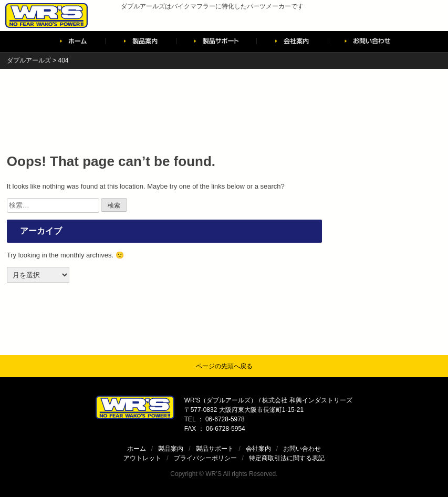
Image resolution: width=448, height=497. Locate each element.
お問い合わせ (302, 449)
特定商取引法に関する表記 (287, 458)
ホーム (137, 449)
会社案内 (258, 449)
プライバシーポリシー (205, 458)
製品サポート (215, 449)
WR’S (213, 474)
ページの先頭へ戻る (224, 366)
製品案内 (171, 449)
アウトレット (142, 458)
